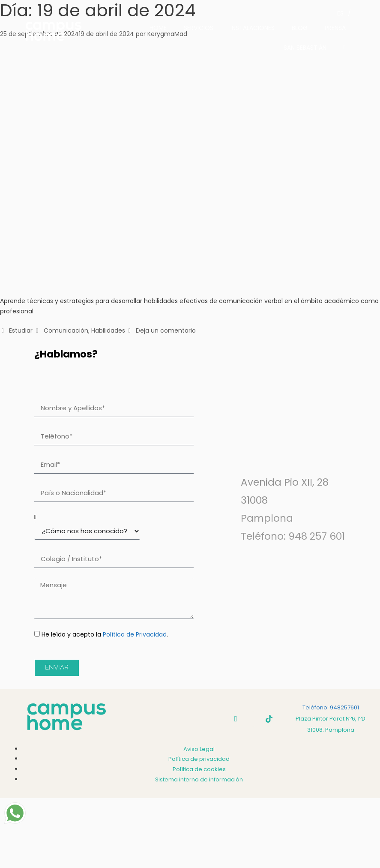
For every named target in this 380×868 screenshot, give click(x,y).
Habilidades (108, 330)
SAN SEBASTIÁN (305, 48)
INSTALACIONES (253, 28)
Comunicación (66, 330)
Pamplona (267, 518)
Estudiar (21, 330)
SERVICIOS (199, 28)
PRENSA (335, 28)
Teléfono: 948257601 (331, 707)
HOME (158, 28)
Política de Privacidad (135, 634)
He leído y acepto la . (105, 634)
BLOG (300, 28)
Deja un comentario (166, 330)
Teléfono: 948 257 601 (293, 536)
